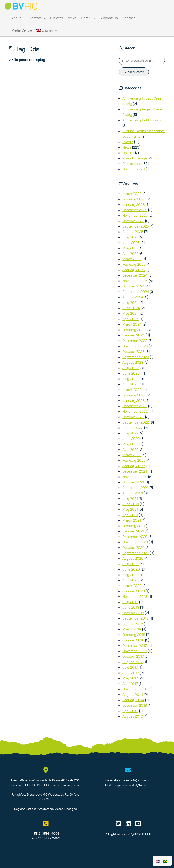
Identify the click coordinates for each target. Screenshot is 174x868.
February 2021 (134, 526)
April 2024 (130, 319)
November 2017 (135, 651)
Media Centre (22, 30)
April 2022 (130, 449)
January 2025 (133, 270)
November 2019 (135, 596)
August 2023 (133, 362)
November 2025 (135, 215)
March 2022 (132, 455)
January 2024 (134, 335)
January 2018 (133, 640)
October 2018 (133, 613)
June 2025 (131, 243)
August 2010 (133, 716)
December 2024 (135, 275)
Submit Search (134, 72)
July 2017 (130, 667)
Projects (57, 18)
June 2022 (131, 439)
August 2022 (133, 428)
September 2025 (136, 226)
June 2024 (131, 308)
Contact (131, 18)
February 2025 (134, 264)
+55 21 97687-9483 (46, 838)
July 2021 (130, 498)
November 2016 (135, 689)
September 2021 (135, 488)
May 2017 (130, 678)
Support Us (109, 18)
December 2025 (135, 210)
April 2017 (130, 684)
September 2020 (136, 553)
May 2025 (130, 248)
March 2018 (132, 629)
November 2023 (135, 346)
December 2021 (135, 471)
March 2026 (132, 194)
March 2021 (132, 520)
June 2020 (131, 569)
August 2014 (133, 694)
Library (88, 18)
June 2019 (131, 607)
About (18, 18)
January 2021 (133, 531)
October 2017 (133, 656)
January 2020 (134, 591)
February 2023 (134, 395)
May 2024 (130, 313)
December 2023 (135, 341)
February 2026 (134, 199)
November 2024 (135, 281)
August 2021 (133, 493)
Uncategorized (134, 169)
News (72, 18)
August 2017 (132, 662)
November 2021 (135, 477)
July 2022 (130, 433)
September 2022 (136, 422)
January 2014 (133, 700)
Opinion (128, 153)
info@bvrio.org (141, 780)
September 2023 (136, 357)
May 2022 (130, 444)
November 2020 (135, 542)
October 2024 (133, 286)
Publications (132, 164)
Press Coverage (135, 158)
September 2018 (135, 618)
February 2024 (134, 330)
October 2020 (133, 547)
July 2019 (130, 602)
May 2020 (130, 575)
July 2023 (130, 368)
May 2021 (130, 509)
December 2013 (135, 705)
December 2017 (134, 645)
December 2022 (135, 406)
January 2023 (134, 400)
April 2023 (130, 384)
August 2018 (133, 624)
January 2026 (134, 204)
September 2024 (136, 292)
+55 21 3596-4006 (46, 834)
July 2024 (130, 302)
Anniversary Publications (142, 120)
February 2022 (134, 460)
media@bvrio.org (140, 785)
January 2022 (133, 466)
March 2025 (132, 259)
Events (128, 142)
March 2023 (132, 390)
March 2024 (132, 324)
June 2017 (131, 673)
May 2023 (130, 379)
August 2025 (133, 232)
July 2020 (130, 564)
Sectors (37, 18)
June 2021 (131, 504)
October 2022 (133, 417)
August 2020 (133, 558)
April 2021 (130, 515)
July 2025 (130, 237)
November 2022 (135, 411)
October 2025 (133, 221)
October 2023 (133, 351)
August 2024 (133, 297)
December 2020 (135, 537)
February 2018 (134, 635)
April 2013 (130, 711)
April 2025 (130, 253)
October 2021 (133, 482)
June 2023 (131, 373)
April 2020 (130, 580)
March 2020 (132, 586)
